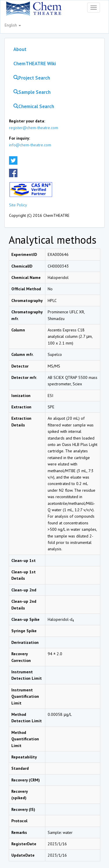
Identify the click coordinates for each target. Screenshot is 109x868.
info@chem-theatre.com (30, 145)
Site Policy (18, 205)
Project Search (32, 78)
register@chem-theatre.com (34, 128)
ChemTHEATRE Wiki (35, 64)
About (20, 49)
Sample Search (32, 92)
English (13, 25)
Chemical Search (34, 106)
